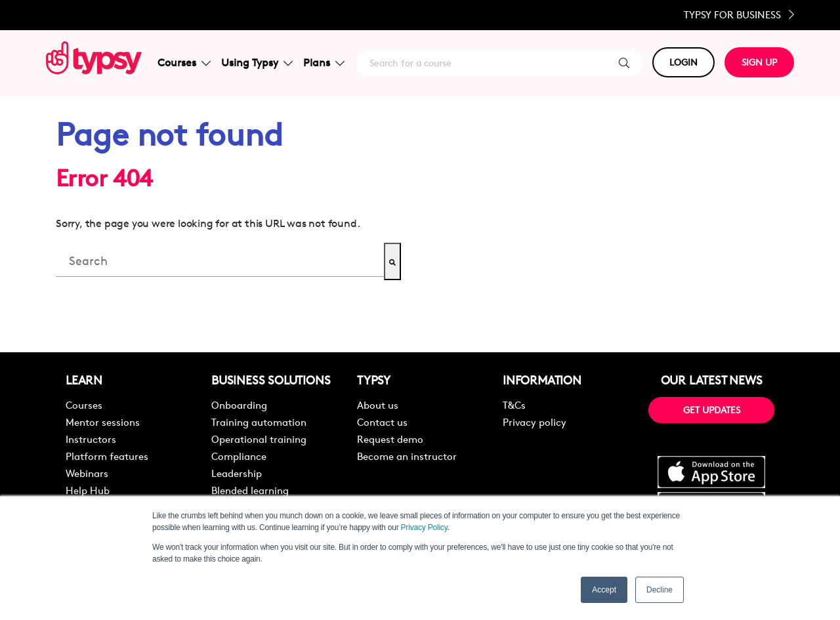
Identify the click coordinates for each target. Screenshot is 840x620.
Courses (84, 405)
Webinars (87, 473)
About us (378, 405)
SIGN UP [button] (759, 62)
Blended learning (250, 490)
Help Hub (88, 490)
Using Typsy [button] (257, 63)
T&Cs (514, 405)
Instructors (91, 439)
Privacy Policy (424, 527)
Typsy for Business (739, 15)
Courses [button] (184, 63)
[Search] (392, 261)
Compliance (239, 456)
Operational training (259, 439)
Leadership (237, 473)
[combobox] (220, 261)
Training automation (259, 422)
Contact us (382, 422)
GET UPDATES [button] (712, 410)
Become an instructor (407, 456)
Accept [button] (604, 590)
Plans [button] (324, 63)
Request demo (390, 439)
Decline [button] (660, 590)
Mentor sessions (103, 422)
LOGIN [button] (683, 62)
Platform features (107, 456)
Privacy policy (535, 422)
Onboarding (239, 405)
